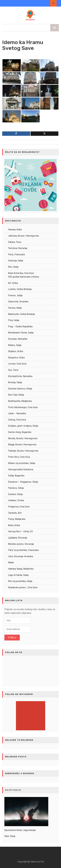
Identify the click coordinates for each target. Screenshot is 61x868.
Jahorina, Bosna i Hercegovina (23, 236)
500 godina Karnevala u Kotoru (24, 277)
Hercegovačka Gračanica (21, 469)
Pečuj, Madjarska (17, 519)
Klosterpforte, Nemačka (20, 376)
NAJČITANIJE (13, 790)
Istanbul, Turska (16, 500)
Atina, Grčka (14, 525)
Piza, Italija (14, 320)
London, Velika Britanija (20, 289)
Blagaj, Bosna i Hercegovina (22, 445)
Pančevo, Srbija (16, 488)
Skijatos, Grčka (16, 351)
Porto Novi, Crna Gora (19, 457)
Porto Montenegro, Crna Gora (23, 407)
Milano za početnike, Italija (22, 463)
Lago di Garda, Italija (18, 575)
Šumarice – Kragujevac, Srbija (23, 482)
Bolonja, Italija (15, 382)
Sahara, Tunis (15, 242)
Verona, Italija (15, 308)
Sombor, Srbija (15, 494)
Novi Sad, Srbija (16, 395)
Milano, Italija (15, 345)
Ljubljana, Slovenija (18, 538)
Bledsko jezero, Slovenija (21, 544)
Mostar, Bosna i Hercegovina (23, 438)
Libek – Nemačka (17, 413)
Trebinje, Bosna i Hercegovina (23, 451)
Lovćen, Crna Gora (17, 364)
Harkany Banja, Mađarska (21, 569)
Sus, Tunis (13, 370)
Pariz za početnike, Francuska (23, 550)
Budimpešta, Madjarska (20, 401)
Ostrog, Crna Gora (17, 420)
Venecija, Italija (16, 261)
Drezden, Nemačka (18, 339)
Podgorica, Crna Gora (19, 507)
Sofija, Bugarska (16, 476)
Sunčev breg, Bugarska (20, 432)
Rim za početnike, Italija (20, 581)
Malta (11, 563)
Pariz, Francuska (16, 254)
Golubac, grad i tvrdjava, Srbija (23, 426)
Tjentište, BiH (15, 513)
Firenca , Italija (15, 295)
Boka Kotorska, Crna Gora (21, 273)
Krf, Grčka (13, 283)
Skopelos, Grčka (16, 358)
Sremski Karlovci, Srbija (20, 389)
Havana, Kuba (15, 230)
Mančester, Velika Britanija (21, 314)
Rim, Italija (13, 267)
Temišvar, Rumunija (18, 248)
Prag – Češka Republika (20, 327)
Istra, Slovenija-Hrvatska (20, 556)
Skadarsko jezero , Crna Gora (23, 587)
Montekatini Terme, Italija (21, 333)
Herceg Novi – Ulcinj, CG (20, 531)
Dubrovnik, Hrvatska (18, 302)
